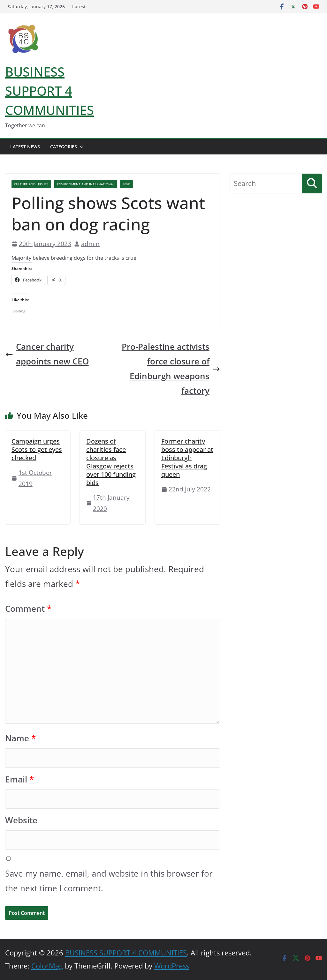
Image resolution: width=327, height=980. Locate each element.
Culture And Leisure (31, 184)
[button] (80, 147)
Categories (64, 147)
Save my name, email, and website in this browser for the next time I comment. (109, 881)
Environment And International (86, 184)
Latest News (25, 147)
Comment (28, 609)
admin (90, 244)
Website (21, 820)
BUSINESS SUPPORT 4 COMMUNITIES (49, 91)
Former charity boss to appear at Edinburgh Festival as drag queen (187, 458)
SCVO (127, 184)
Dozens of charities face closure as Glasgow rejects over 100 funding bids (111, 462)
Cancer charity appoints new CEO (47, 354)
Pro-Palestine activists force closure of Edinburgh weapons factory (171, 369)
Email (19, 779)
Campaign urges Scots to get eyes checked (37, 449)
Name (20, 738)
